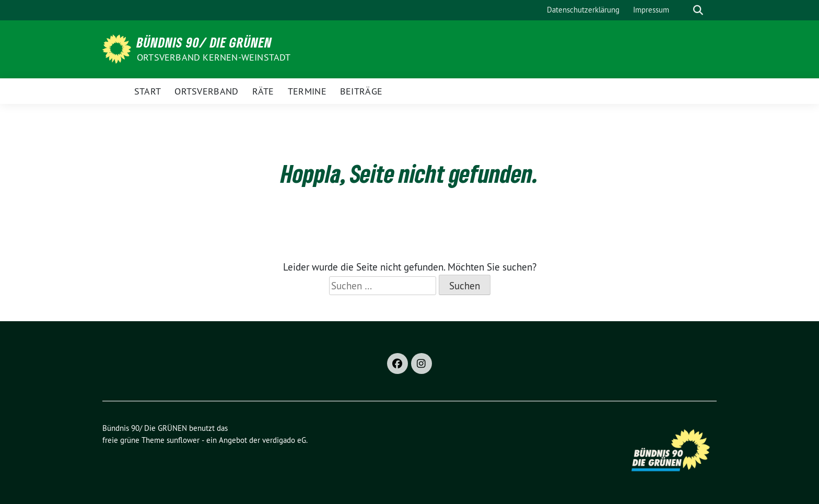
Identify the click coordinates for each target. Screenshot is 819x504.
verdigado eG (284, 440)
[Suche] (683, 10)
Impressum (651, 10)
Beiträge (361, 91)
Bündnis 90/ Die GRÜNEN (204, 42)
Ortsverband (206, 91)
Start (148, 91)
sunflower (183, 440)
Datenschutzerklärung (583, 10)
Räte (263, 91)
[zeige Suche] (698, 10)
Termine (307, 91)
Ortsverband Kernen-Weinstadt (214, 57)
